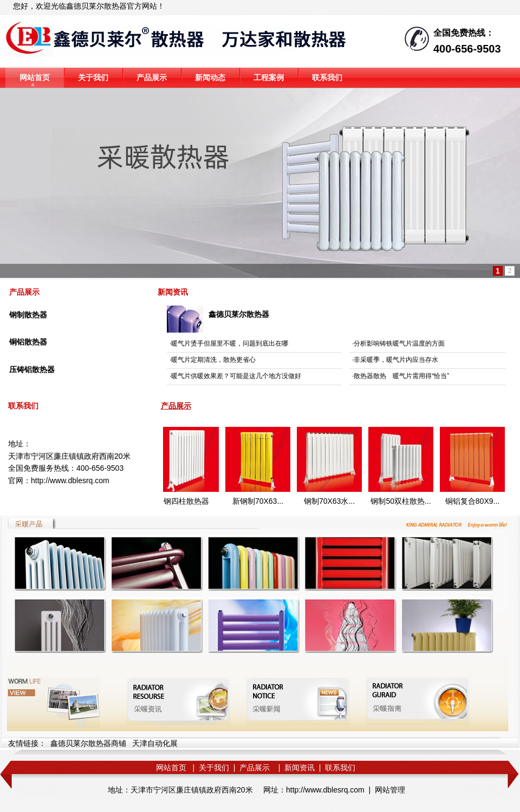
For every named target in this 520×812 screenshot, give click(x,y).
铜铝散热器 (28, 342)
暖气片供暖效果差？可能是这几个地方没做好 (236, 376)
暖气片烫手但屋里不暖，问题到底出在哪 (230, 343)
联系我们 (327, 77)
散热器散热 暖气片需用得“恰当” (401, 376)
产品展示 (152, 77)
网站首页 (35, 77)
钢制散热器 (28, 315)
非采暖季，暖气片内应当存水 (396, 360)
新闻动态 (210, 77)
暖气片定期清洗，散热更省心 (213, 360)
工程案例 (269, 77)
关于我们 (93, 77)
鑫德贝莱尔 (85, 6)
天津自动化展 (155, 743)
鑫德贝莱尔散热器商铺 (88, 743)
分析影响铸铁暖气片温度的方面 (399, 343)
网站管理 (390, 790)
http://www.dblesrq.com (70, 480)
